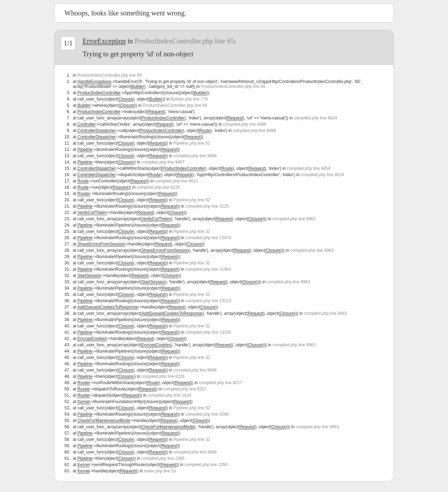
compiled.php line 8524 (322, 175)
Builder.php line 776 (189, 99)
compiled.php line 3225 (207, 206)
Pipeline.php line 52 (192, 143)
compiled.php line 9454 (309, 168)
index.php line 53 (160, 471)
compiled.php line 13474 (208, 238)
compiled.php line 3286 (207, 414)
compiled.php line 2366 (163, 458)
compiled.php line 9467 (163, 162)
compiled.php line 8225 (158, 187)
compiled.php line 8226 (163, 376)
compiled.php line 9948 (195, 156)
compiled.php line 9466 (254, 131)
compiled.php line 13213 (208, 301)
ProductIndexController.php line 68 (175, 105)
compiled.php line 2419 (169, 395)
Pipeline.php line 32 (192, 231)
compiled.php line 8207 (185, 389)
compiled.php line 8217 (221, 383)
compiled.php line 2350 (206, 465)
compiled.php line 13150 (208, 332)
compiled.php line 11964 (208, 269)
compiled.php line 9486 (245, 124)
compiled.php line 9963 (294, 219)
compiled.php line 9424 (315, 118)
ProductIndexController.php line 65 (184, 41)
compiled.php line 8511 (176, 181)
